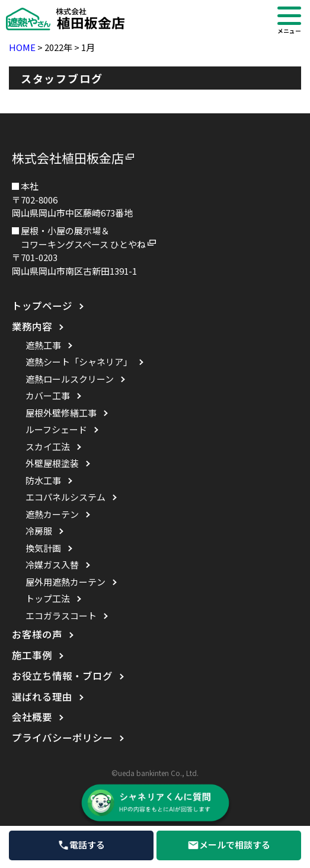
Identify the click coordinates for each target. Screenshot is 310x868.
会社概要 (32, 717)
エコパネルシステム (65, 497)
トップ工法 (48, 598)
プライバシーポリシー (62, 737)
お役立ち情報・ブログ (62, 676)
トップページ (42, 306)
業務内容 (32, 326)
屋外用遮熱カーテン (65, 582)
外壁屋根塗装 (52, 463)
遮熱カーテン (52, 514)
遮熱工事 (43, 345)
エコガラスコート (61, 616)
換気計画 (43, 548)
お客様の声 (37, 634)
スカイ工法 (48, 446)
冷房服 (39, 531)
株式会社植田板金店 (68, 158)
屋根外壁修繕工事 (61, 413)
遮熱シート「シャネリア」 (79, 362)
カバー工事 (48, 395)
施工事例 (32, 655)
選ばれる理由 (42, 697)
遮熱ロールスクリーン (70, 379)
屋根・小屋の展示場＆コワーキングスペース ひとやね (83, 237)
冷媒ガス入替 (52, 565)
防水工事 (43, 480)
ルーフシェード (56, 429)
